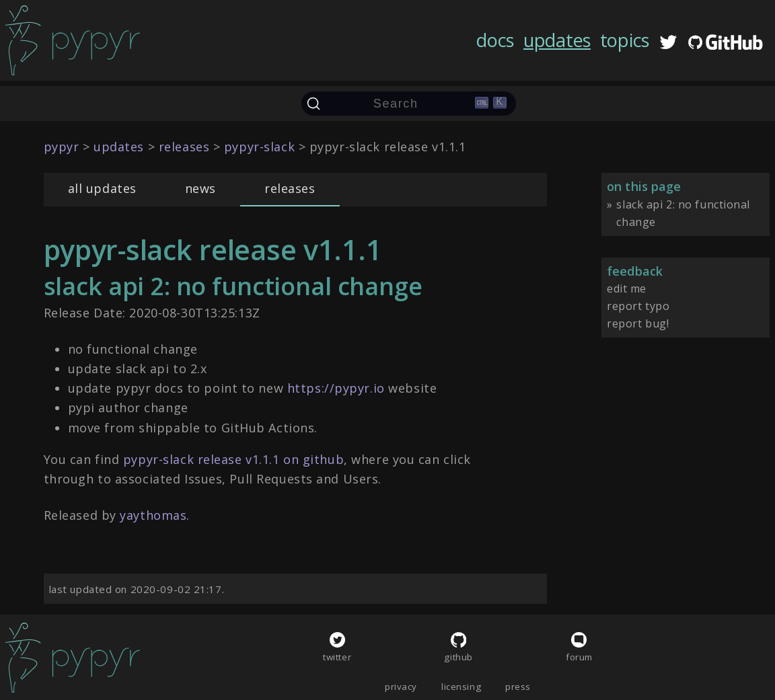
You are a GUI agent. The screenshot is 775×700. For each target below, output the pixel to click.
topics (625, 40)
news (200, 188)
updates (557, 40)
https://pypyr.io (336, 388)
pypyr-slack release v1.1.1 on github (233, 459)
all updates (102, 188)
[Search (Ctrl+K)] (409, 104)
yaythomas (153, 515)
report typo (638, 306)
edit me (627, 288)
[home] (73, 40)
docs (495, 40)
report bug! (638, 323)
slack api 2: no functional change (683, 213)
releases (290, 188)
